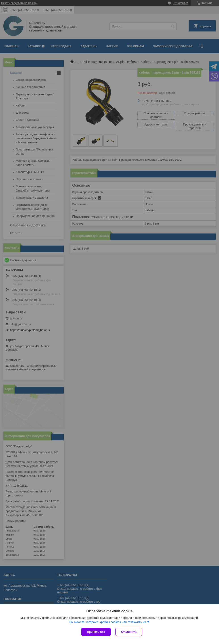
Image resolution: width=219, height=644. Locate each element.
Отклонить (129, 632)
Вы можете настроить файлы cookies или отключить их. (108, 622)
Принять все (96, 632)
